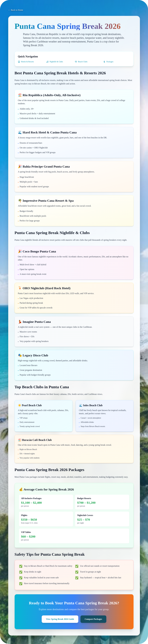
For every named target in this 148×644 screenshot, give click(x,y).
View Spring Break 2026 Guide (60, 619)
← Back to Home (16, 10)
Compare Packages (93, 619)
